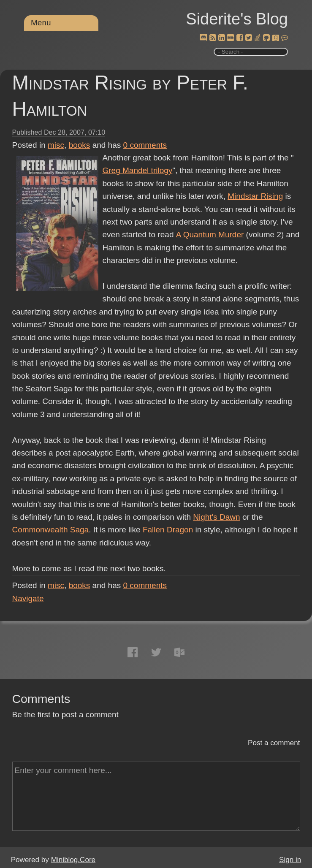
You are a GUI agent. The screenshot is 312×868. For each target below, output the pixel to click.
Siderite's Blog (237, 19)
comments (145, 145)
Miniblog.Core (73, 860)
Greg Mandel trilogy (138, 170)
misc (56, 145)
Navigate (28, 598)
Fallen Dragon (168, 530)
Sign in (290, 860)
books (80, 145)
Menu (41, 23)
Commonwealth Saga (51, 530)
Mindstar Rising (255, 196)
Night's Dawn (216, 517)
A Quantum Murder (210, 235)
